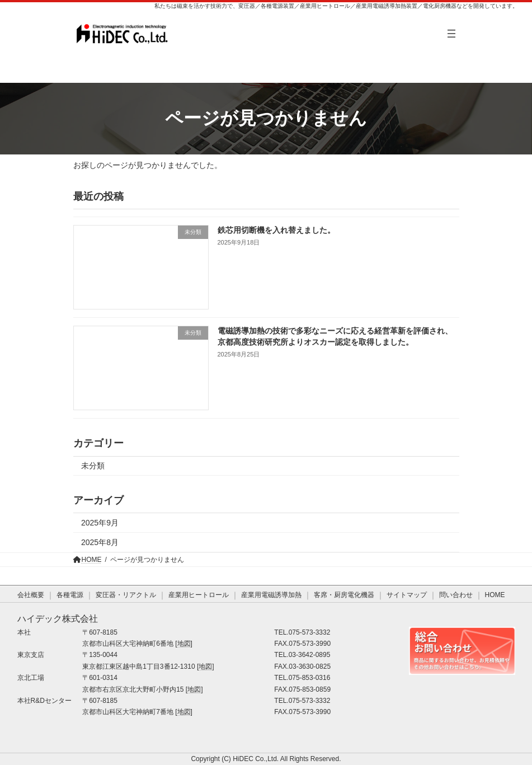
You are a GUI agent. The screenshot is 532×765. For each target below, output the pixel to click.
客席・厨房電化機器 (344, 595)
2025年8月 (100, 542)
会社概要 (31, 595)
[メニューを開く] (451, 34)
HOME (495, 595)
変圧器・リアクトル (126, 595)
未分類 (93, 466)
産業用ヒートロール (199, 595)
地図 (184, 644)
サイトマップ (407, 595)
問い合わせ (456, 595)
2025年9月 (100, 523)
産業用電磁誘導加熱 (271, 595)
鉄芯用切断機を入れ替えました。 (276, 230)
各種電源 (70, 595)
